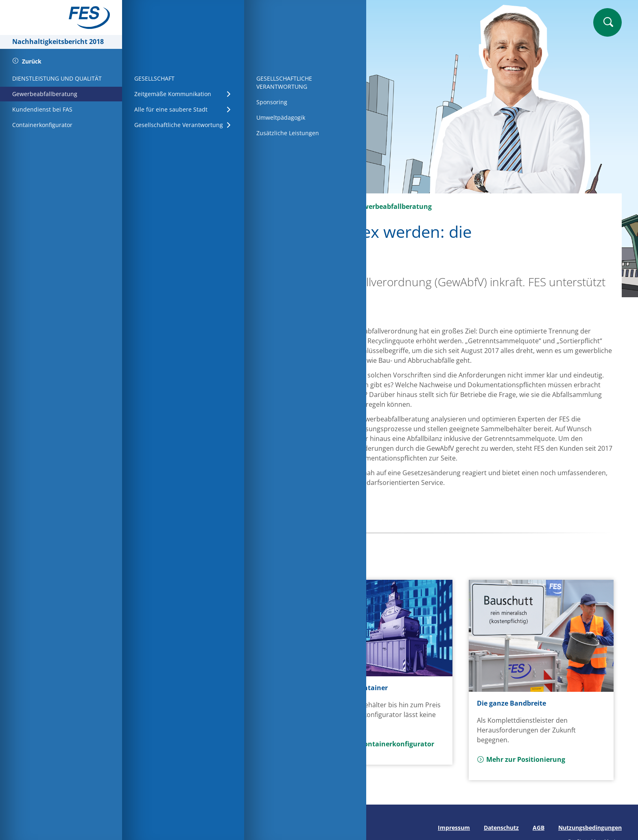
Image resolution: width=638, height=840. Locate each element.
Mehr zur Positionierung (521, 759)
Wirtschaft (214, 206)
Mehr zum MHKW (187, 739)
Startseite (167, 206)
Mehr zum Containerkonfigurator (375, 744)
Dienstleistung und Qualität (290, 206)
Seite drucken (158, 828)
